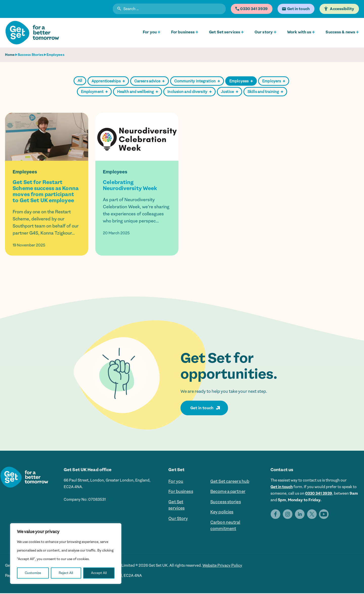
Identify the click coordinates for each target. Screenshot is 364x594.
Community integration (197, 81)
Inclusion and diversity (189, 92)
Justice (230, 92)
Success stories (226, 502)
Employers (274, 81)
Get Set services (225, 32)
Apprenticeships (108, 81)
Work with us (299, 32)
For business (183, 32)
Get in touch (202, 408)
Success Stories (31, 55)
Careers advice (150, 81)
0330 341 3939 (319, 493)
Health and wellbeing (138, 92)
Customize (33, 573)
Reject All (66, 573)
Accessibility (343, 9)
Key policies (222, 513)
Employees (241, 81)
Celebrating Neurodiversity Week (130, 185)
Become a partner (228, 492)
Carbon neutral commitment (225, 526)
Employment (94, 92)
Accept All (99, 573)
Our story (264, 32)
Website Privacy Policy (222, 566)
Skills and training (265, 92)
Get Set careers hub (230, 482)
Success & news (340, 32)
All (80, 81)
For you (150, 32)
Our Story (178, 519)
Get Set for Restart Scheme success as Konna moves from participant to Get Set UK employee (46, 191)
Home (10, 55)
